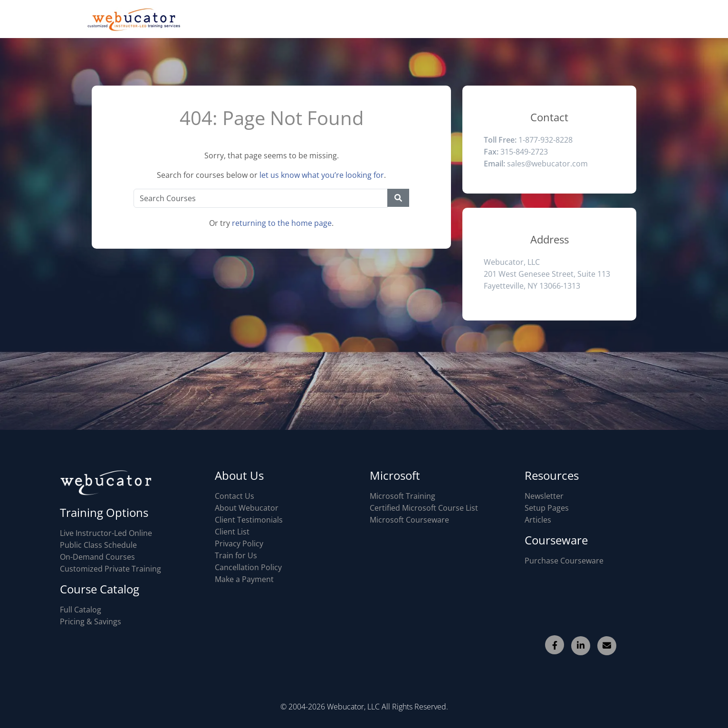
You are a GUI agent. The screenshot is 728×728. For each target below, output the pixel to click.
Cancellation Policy (248, 567)
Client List (232, 532)
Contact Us (235, 496)
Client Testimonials (249, 520)
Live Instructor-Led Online (106, 533)
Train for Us (236, 555)
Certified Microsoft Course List (424, 508)
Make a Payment (244, 579)
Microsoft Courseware (409, 520)
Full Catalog (81, 610)
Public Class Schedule (98, 545)
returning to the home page (282, 223)
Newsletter (544, 496)
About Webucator (247, 508)
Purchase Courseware (564, 561)
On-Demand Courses (97, 557)
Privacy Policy (239, 544)
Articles (538, 520)
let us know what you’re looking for (322, 175)
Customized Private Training (110, 569)
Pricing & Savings (91, 621)
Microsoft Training (402, 496)
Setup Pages (547, 508)
